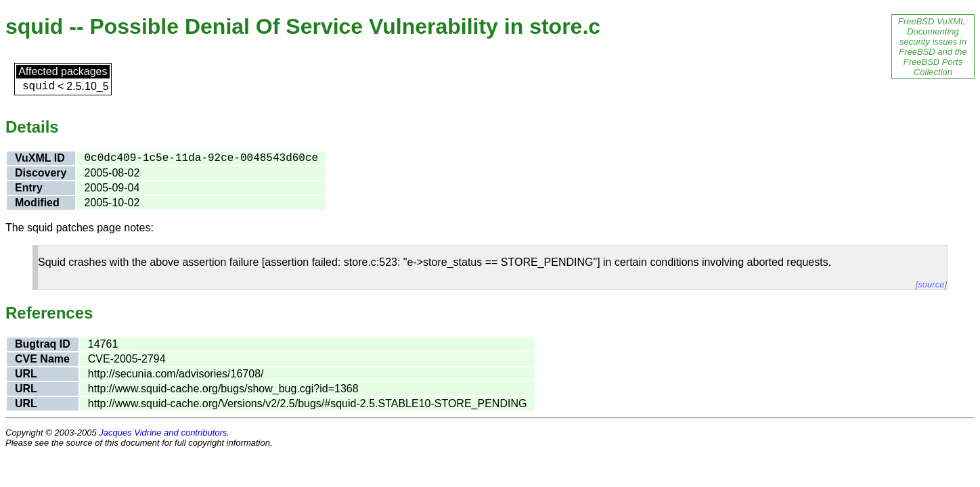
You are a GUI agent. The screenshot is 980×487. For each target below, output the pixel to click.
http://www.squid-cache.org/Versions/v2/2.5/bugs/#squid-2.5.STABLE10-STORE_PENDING (308, 403)
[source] (931, 284)
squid (39, 87)
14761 (103, 344)
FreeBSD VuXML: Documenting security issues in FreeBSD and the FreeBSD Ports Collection (933, 47)
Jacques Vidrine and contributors (163, 433)
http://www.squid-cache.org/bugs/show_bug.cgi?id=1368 (223, 389)
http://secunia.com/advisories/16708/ (176, 374)
